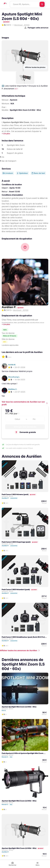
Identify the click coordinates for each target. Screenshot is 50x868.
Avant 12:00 (15, 192)
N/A (12, 104)
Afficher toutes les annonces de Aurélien (19, 650)
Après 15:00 (15, 188)
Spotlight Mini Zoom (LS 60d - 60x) (25, 110)
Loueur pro (14, 498)
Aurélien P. (9, 307)
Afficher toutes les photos (35, 67)
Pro (11, 757)
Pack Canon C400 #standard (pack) (16, 589)
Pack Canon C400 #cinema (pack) (15, 494)
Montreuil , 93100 (7, 496)
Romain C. (8, 757)
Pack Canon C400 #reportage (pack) (16, 542)
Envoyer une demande (25, 427)
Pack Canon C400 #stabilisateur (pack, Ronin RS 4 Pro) (23, 637)
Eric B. (5, 710)
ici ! (16, 89)
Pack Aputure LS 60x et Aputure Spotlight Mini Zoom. (23, 753)
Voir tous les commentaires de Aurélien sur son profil (23, 403)
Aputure (14, 100)
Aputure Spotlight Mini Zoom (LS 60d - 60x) (19, 707)
